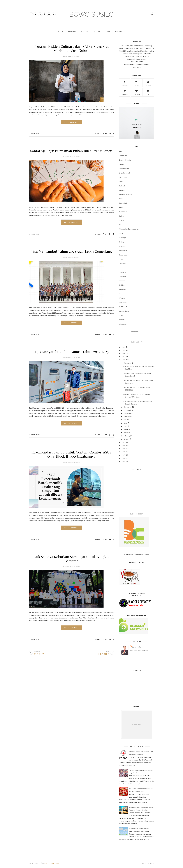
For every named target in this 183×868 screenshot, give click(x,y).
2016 (123, 458)
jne (120, 294)
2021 (123, 442)
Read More (137, 67)
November (127, 407)
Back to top (148, 863)
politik (121, 315)
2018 (123, 452)
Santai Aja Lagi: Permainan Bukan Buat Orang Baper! (71, 151)
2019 (123, 449)
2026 (123, 347)
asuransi (122, 281)
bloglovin (136, 92)
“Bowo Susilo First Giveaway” (139, 828)
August (126, 417)
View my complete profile (139, 650)
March (126, 433)
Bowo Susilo (136, 647)
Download (120, 32)
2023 (123, 357)
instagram (148, 83)
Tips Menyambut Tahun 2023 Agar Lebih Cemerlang (71, 251)
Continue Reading (71, 122)
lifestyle (122, 298)
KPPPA (122, 199)
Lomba (122, 220)
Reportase (123, 255)
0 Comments (36, 134)
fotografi (122, 289)
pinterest (125, 92)
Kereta (122, 207)
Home (61, 32)
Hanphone (123, 177)
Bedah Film (123, 156)
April (125, 429)
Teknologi (123, 263)
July (125, 420)
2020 (123, 445)
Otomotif (123, 246)
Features (72, 32)
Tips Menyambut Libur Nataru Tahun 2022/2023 (71, 352)
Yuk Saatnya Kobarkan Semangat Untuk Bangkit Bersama (71, 559)
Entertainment (125, 173)
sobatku (122, 320)
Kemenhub (123, 203)
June (125, 423)
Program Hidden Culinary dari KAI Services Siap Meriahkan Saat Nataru (71, 48)
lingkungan (123, 302)
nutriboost (123, 307)
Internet (122, 190)
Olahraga (122, 238)
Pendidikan (123, 251)
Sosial (121, 259)
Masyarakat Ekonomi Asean (129, 229)
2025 (123, 350)
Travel (98, 32)
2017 (123, 455)
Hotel (121, 181)
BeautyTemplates (52, 863)
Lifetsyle (85, 32)
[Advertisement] (137, 493)
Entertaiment (124, 169)
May (125, 426)
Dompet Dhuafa (125, 160)
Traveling (123, 272)
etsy (148, 92)
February (127, 436)
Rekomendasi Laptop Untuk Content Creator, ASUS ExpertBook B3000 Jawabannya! (71, 454)
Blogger (146, 555)
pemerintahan (124, 311)
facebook (125, 83)
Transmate (123, 268)
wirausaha (123, 324)
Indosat (122, 186)
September (128, 413)
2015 (123, 461)
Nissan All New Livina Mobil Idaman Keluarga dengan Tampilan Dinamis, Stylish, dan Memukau (141, 810)
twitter (136, 83)
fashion (122, 285)
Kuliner (122, 216)
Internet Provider (126, 194)
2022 (123, 360)
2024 (123, 353)
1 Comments (36, 234)
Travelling (123, 276)
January (126, 439)
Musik (121, 233)
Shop (108, 32)
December (127, 363)
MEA (121, 225)
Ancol (121, 151)
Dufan (121, 164)
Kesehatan (123, 212)
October (127, 410)
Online (122, 242)
